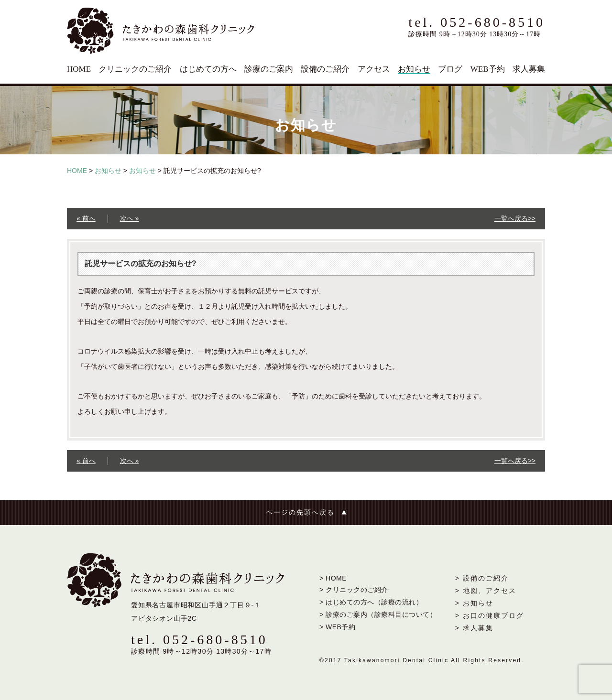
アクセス (374, 69)
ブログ (450, 69)
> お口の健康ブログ (490, 615)
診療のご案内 (269, 69)
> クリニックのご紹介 (354, 590)
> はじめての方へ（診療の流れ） (371, 602)
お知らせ (414, 69)
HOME (79, 69)
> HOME (333, 578)
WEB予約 (488, 69)
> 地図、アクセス (486, 591)
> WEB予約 (337, 627)
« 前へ (86, 218)
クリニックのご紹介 (135, 69)
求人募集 (529, 69)
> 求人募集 (474, 628)
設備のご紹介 (325, 69)
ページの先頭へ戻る (300, 512)
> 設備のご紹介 (482, 578)
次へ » (130, 218)
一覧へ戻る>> (515, 218)
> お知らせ (474, 603)
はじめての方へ (208, 69)
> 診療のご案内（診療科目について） (378, 614)
